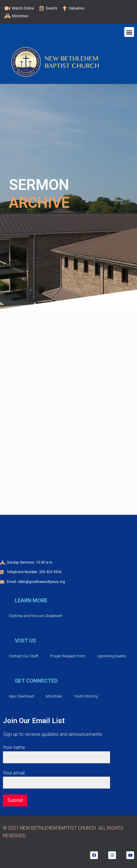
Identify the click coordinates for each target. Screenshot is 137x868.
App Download (21, 696)
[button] (129, 32)
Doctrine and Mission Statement (36, 616)
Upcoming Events (112, 656)
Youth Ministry (86, 696)
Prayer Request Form (68, 656)
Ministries (54, 696)
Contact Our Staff (24, 656)
